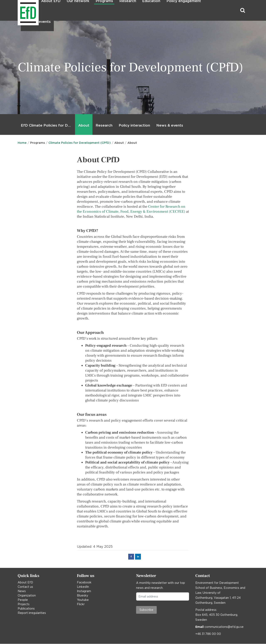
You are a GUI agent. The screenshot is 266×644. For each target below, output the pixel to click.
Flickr (81, 604)
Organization (27, 595)
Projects (24, 604)
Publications (26, 609)
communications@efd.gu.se (224, 627)
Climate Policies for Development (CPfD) (80, 143)
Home (22, 143)
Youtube (83, 600)
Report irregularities (32, 613)
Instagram (84, 591)
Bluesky (83, 595)
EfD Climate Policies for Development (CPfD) (47, 125)
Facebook (84, 582)
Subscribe (146, 610)
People (23, 600)
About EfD (25, 582)
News (22, 591)
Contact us (25, 587)
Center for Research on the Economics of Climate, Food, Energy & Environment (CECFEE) (131, 209)
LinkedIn (83, 587)
